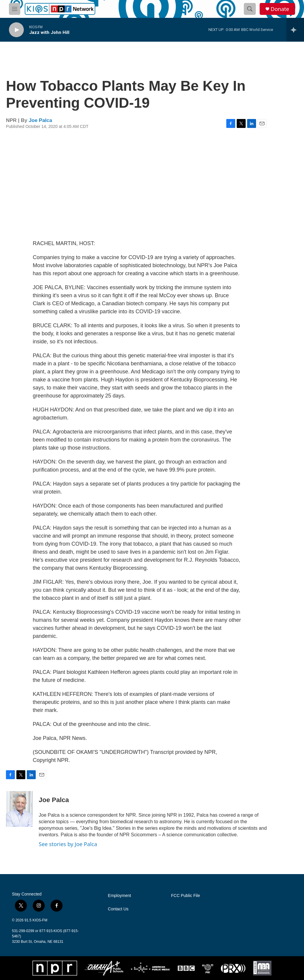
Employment (119, 896)
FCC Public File (186, 896)
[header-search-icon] (250, 9)
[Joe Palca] (19, 809)
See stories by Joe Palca (68, 844)
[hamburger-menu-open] (15, 9)
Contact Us (118, 909)
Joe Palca (40, 120)
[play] (16, 30)
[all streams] (295, 30)
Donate (280, 9)
